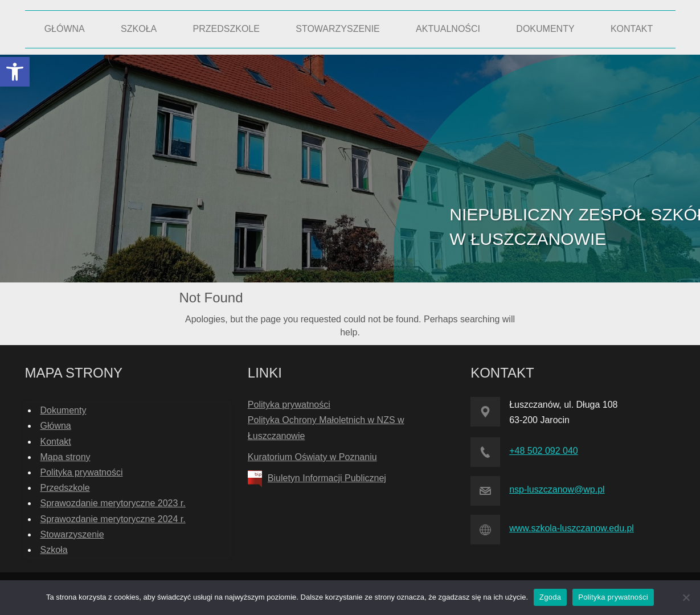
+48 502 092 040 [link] (544, 451)
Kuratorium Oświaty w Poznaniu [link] (312, 457)
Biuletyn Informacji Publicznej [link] (327, 478)
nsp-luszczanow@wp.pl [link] (557, 489)
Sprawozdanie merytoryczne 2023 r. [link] (113, 503)
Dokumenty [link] (64, 410)
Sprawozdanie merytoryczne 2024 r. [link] (113, 519)
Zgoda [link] (550, 597)
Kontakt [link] (56, 442)
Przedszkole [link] (65, 488)
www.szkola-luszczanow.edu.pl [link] (572, 528)
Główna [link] (56, 426)
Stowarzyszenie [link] (72, 534)
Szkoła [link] (54, 550)
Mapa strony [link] (66, 457)
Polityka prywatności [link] (82, 472)
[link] (15, 72)
